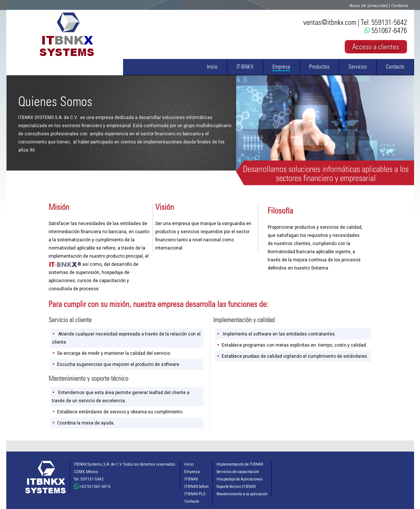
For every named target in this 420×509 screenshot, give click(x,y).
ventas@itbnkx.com (330, 22)
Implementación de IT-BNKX (240, 464)
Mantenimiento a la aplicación (242, 494)
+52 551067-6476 (92, 487)
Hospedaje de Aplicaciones (240, 479)
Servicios (358, 67)
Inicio (212, 67)
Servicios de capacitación (238, 472)
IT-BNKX (245, 67)
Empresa (281, 67)
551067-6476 (386, 30)
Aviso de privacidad (369, 6)
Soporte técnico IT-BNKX (236, 487)
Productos (319, 67)
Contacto (400, 6)
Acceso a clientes (376, 47)
